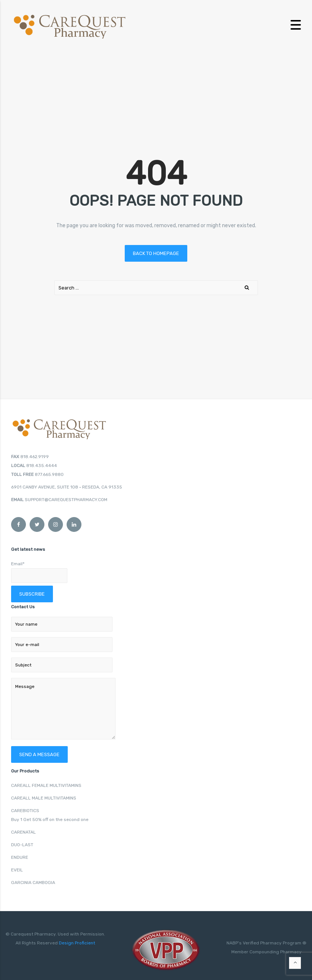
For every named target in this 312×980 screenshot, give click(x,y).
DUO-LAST (22, 845)
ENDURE (20, 857)
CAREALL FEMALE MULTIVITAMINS (46, 785)
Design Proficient (76, 943)
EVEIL (17, 870)
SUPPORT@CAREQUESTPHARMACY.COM (66, 500)
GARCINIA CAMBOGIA (33, 883)
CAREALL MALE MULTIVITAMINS (44, 798)
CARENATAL (24, 832)
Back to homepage (156, 253)
